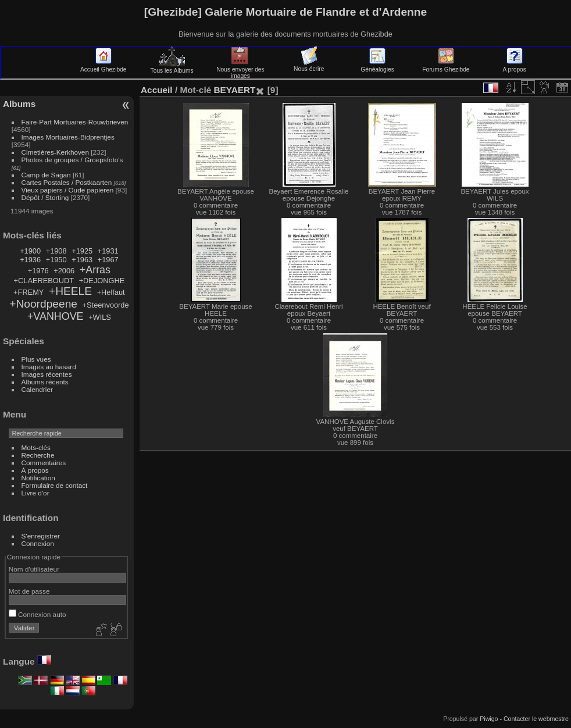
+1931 (108, 251)
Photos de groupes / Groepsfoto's (72, 160)
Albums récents (45, 382)
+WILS (100, 317)
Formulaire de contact (55, 485)
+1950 (56, 260)
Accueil (157, 90)
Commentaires (44, 463)
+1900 (30, 251)
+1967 (108, 260)
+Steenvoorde (106, 305)
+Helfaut (111, 292)
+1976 (38, 271)
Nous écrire (309, 66)
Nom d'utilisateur (34, 569)
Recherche (38, 455)
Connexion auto (38, 614)
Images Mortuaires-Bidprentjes (68, 137)
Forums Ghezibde (446, 66)
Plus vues (36, 359)
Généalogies (377, 66)
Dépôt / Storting (45, 197)
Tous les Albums (172, 67)
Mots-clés (36, 447)
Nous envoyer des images (240, 69)
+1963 (82, 260)
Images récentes (47, 374)
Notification (38, 478)
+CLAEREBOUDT (44, 281)
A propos (515, 66)
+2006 (64, 271)
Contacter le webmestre (536, 719)
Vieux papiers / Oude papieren (68, 190)
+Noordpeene (43, 304)
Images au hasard (49, 367)
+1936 (30, 260)
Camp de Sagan (46, 175)
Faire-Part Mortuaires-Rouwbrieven (75, 122)
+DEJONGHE (102, 281)
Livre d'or (35, 493)
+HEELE (70, 291)
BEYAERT (234, 90)
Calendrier (37, 389)
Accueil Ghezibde (104, 66)
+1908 (56, 251)
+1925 (82, 251)
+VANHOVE (56, 316)
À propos (35, 470)
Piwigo (489, 719)
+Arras (95, 270)
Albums (19, 104)
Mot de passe (29, 591)
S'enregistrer (41, 536)
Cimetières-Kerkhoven (55, 152)
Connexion (38, 543)
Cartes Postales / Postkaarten (67, 182)
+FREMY (28, 292)
